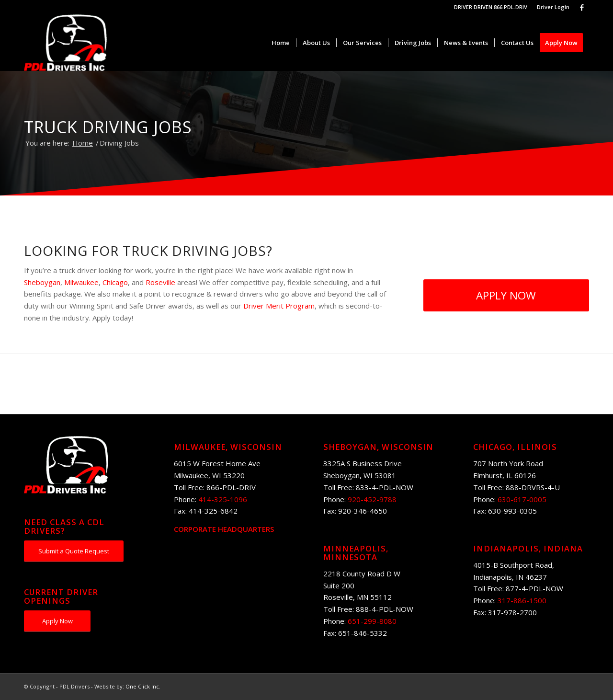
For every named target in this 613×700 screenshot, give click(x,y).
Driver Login (553, 7)
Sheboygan (42, 282)
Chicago (115, 282)
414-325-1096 (223, 499)
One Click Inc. (143, 686)
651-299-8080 (372, 621)
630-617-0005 (522, 499)
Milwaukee (81, 282)
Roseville (160, 282)
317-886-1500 (522, 600)
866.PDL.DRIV (511, 7)
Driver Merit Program (279, 306)
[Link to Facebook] (582, 7)
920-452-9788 (372, 499)
